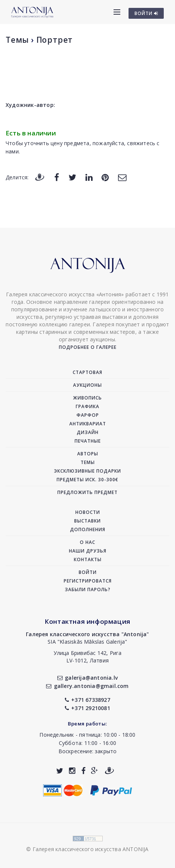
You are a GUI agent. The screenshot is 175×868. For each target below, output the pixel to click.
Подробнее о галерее (88, 347)
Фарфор (88, 415)
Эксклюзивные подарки (87, 471)
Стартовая (87, 372)
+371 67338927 (87, 700)
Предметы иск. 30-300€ (87, 480)
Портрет (55, 40)
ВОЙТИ (146, 13)
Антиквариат (88, 424)
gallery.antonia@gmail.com (87, 686)
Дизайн (88, 432)
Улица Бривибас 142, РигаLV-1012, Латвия (88, 657)
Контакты (88, 559)
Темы (17, 40)
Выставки (87, 521)
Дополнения (88, 529)
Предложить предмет (87, 492)
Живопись (87, 398)
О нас (87, 542)
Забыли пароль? (88, 589)
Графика (87, 406)
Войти (88, 572)
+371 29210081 (87, 708)
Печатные (88, 441)
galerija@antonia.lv (87, 678)
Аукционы (87, 385)
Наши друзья (88, 551)
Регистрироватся (88, 581)
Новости (88, 512)
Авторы (88, 454)
